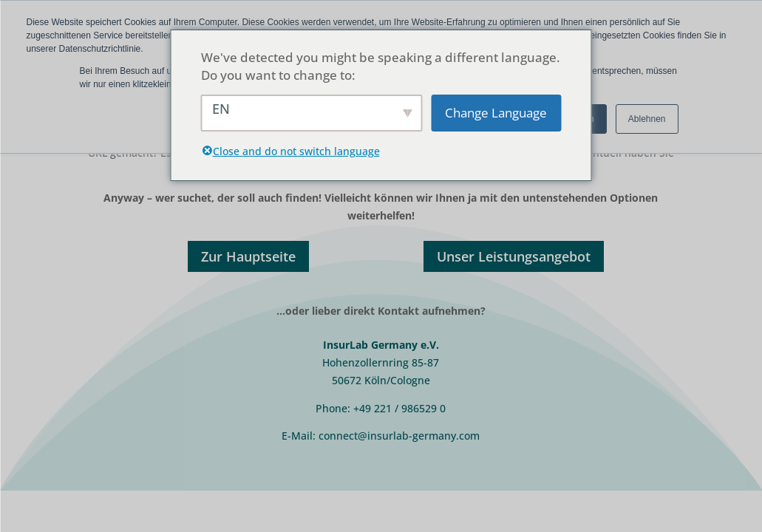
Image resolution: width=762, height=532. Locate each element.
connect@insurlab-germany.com (399, 436)
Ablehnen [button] (647, 119)
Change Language (496, 113)
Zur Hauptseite (248, 256)
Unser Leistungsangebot (514, 256)
